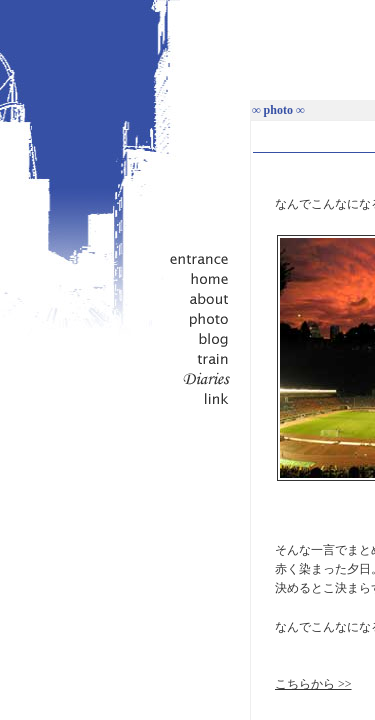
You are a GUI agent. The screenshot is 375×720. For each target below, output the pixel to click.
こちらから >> (313, 684)
